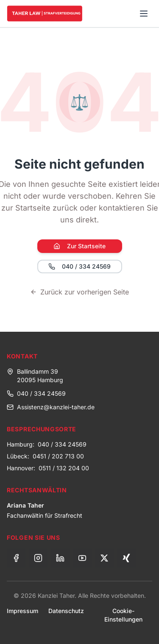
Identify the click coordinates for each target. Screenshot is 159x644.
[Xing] (126, 558)
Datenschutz (66, 611)
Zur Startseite (79, 246)
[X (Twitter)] (104, 558)
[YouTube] (82, 558)
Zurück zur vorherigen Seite (79, 292)
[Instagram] (38, 558)
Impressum (22, 611)
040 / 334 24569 (79, 266)
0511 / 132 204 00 (64, 468)
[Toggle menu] (144, 14)
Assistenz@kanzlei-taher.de (51, 407)
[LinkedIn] (60, 558)
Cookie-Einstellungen (123, 615)
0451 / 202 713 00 (58, 456)
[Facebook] (16, 558)
